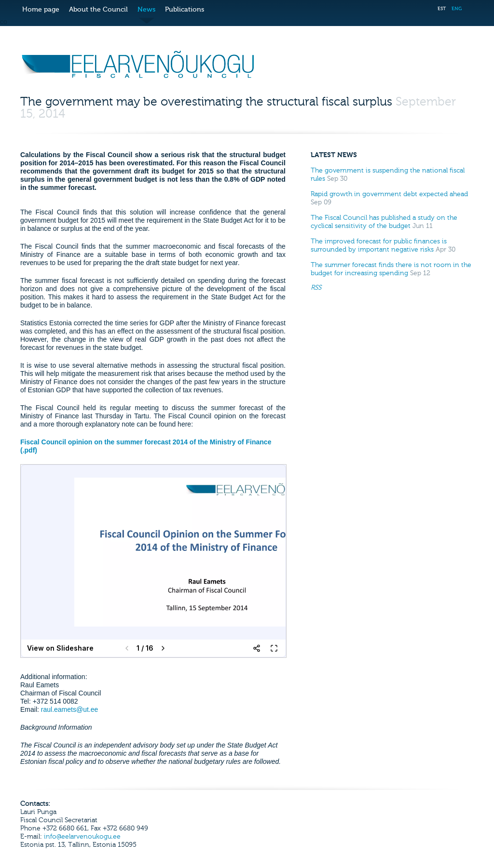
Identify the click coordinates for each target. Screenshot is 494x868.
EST (442, 9)
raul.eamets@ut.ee (70, 709)
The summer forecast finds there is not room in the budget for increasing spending (391, 269)
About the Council (98, 9)
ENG (457, 9)
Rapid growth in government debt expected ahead (389, 194)
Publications (185, 9)
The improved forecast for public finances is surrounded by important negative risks (379, 245)
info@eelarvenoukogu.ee (82, 836)
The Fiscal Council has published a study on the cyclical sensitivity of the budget (384, 222)
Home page (41, 9)
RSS (316, 287)
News (146, 9)
